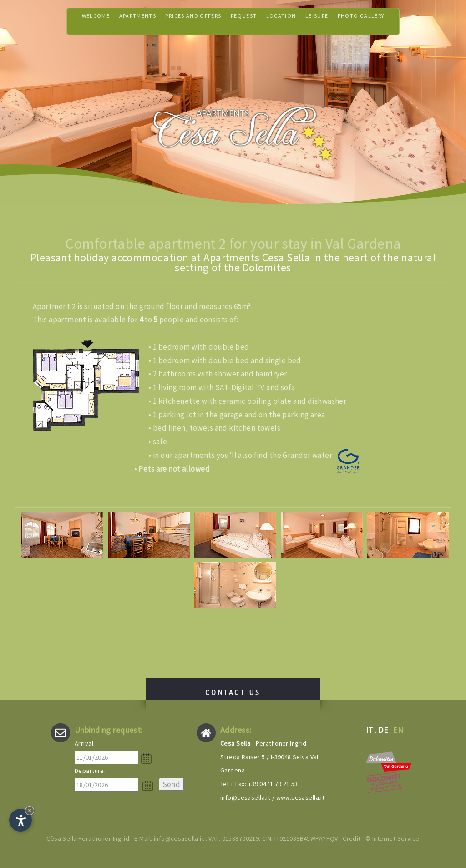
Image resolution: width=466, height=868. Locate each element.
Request (246, 21)
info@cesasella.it (245, 797)
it (370, 730)
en (398, 730)
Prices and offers (187, 21)
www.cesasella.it (301, 797)
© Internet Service (393, 838)
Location (289, 21)
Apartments (121, 21)
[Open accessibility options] (20, 820)
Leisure (330, 21)
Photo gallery (382, 21)
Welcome (73, 21)
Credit (352, 838)
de (383, 730)
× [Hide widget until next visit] (30, 810)
